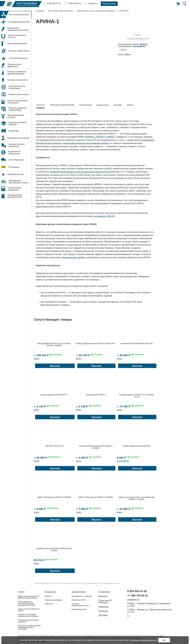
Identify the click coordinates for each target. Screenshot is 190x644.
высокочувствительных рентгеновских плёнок (86, 143)
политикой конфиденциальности (144, 640)
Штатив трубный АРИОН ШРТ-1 (54, 395)
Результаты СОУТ (79, 600)
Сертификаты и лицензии (82, 596)
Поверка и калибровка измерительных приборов (28, 615)
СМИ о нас (49, 604)
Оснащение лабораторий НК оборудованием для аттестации (29, 627)
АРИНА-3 (144, 44)
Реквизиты (104, 607)
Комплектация (85, 105)
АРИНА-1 (90, 137)
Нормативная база (79, 609)
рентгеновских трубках (74, 257)
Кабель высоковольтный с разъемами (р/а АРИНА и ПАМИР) (137, 498)
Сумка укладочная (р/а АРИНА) (137, 446)
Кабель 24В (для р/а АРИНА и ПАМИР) (54, 497)
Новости (48, 596)
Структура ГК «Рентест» (105, 602)
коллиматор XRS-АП (105, 216)
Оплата (130, 105)
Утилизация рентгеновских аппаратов (28, 621)
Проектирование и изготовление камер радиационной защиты (27, 603)
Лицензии (103, 611)
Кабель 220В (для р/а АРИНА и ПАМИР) (96, 497)
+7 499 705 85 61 (74, 3)
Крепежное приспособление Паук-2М (137, 343)
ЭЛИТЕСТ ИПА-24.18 (54, 446)
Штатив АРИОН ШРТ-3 (96, 395)
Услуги (21, 592)
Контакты (103, 596)
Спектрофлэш (123, 461)
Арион (36, 359)
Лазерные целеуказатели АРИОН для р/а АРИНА (54, 549)
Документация (103, 105)
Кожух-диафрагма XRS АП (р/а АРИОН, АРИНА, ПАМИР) (54, 345)
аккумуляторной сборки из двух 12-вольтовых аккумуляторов (80, 172)
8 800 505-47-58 (53, 3)
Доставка (118, 105)
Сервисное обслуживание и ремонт (29, 610)
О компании (104, 592)
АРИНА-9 (121, 137)
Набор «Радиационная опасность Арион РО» (96, 343)
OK (165, 640)
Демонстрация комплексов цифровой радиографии (28, 597)
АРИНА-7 (111, 137)
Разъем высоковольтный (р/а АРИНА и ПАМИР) (96, 447)
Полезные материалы (53, 600)
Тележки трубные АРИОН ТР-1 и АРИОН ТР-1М (137, 396)
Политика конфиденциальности (80, 605)
